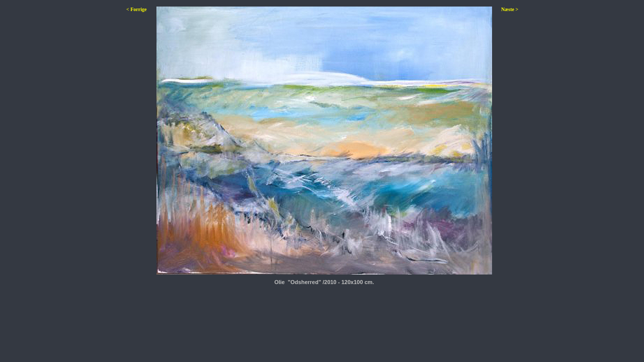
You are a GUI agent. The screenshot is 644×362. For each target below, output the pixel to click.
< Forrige (136, 9)
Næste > (510, 9)
